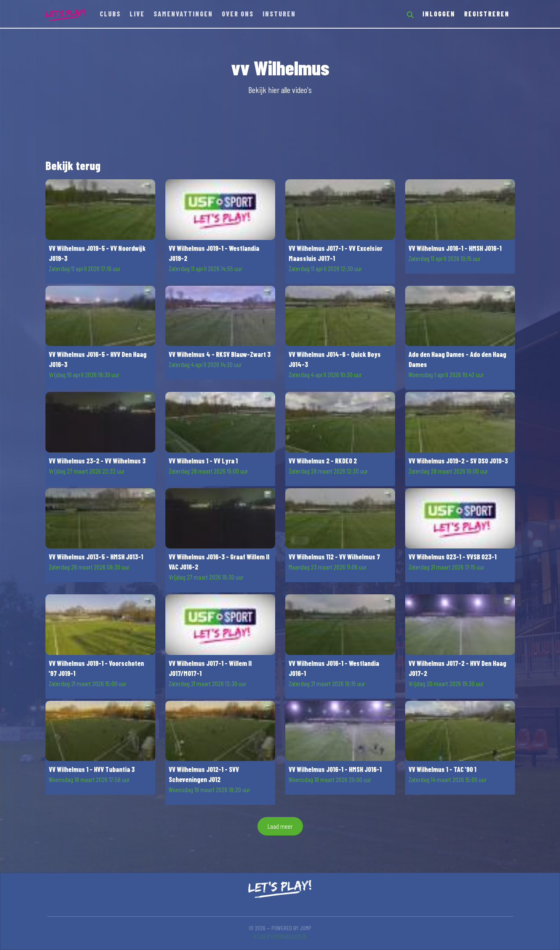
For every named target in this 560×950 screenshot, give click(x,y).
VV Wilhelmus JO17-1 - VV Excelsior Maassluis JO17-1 (336, 253)
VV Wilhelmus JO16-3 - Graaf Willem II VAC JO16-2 (219, 562)
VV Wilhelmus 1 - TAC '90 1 (442, 769)
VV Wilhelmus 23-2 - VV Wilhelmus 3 (97, 461)
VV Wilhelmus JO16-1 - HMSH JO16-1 (455, 248)
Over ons (238, 14)
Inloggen (439, 14)
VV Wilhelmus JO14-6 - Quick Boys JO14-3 (335, 359)
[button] (100, 232)
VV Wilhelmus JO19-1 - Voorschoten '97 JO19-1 (96, 668)
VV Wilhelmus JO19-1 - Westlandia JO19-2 (214, 253)
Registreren (487, 14)
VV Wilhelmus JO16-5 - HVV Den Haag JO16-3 (98, 359)
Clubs (110, 14)
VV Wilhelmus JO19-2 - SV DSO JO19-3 (458, 461)
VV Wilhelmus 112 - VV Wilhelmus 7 (334, 557)
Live (137, 14)
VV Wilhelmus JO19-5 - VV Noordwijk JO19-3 (97, 253)
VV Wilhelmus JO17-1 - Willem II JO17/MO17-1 (210, 668)
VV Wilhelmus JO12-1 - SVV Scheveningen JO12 (204, 774)
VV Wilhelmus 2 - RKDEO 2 (323, 461)
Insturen (279, 14)
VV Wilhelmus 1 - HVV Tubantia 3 (92, 769)
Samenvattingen (183, 14)
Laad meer (280, 826)
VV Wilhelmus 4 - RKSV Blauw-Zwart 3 (220, 354)
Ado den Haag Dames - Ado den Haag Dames (457, 359)
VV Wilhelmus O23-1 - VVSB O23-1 (453, 557)
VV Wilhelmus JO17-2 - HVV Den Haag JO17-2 (457, 668)
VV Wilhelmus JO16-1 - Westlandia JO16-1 (334, 668)
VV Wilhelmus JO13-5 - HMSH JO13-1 (96, 557)
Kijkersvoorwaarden (280, 936)
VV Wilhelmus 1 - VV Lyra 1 (203, 461)
